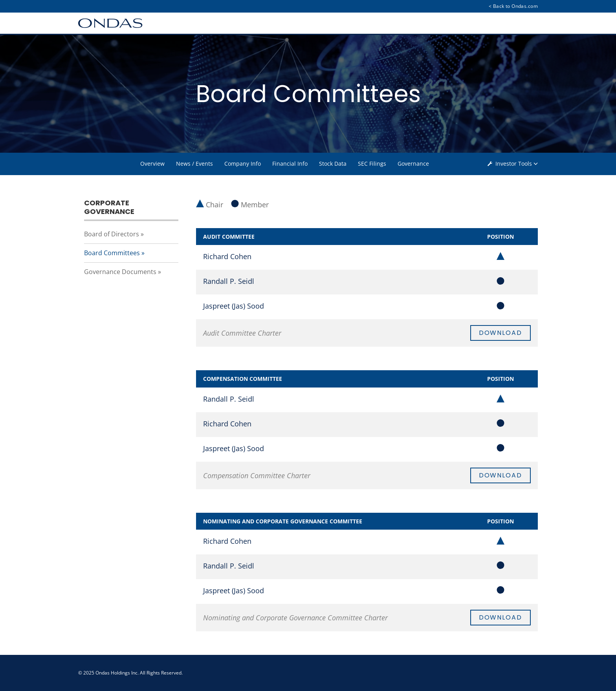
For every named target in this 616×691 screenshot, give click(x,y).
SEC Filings (372, 164)
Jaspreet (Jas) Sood (234, 306)
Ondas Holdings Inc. (117, 673)
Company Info (243, 164)
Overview (152, 164)
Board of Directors (112, 234)
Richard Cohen (227, 256)
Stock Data (333, 164)
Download (500, 333)
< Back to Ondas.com (513, 6)
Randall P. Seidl (229, 281)
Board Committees (112, 253)
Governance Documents (120, 272)
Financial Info (290, 164)
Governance (413, 164)
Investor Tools (514, 164)
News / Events (194, 164)
